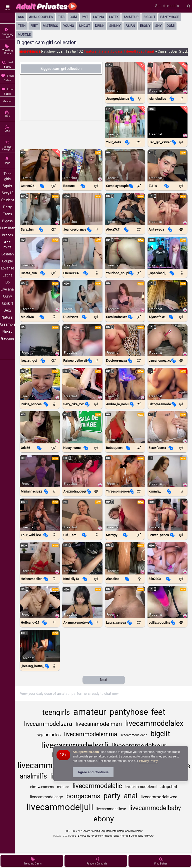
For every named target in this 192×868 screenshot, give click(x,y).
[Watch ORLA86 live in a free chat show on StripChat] (40, 427)
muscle (24, 34)
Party (7, 207)
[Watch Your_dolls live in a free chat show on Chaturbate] (125, 122)
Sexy (8, 310)
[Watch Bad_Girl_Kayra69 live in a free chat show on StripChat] (167, 122)
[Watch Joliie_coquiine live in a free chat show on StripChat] (167, 602)
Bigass (7, 221)
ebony (145, 26)
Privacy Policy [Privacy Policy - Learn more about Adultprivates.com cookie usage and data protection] (148, 761)
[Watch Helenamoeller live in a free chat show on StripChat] (40, 558)
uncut (84, 26)
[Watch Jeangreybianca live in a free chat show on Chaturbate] (125, 78)
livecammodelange (46, 797)
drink (100, 26)
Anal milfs (7, 245)
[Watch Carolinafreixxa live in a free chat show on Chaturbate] (125, 296)
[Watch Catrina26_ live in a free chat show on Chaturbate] (40, 165)
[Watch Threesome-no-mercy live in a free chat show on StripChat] (125, 471)
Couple (7, 261)
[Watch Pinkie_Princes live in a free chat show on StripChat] (40, 384)
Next (104, 680)
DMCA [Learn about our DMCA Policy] (149, 836)
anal (131, 796)
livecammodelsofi (75, 745)
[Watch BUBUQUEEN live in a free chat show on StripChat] (125, 427)
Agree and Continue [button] (93, 772)
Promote (97, 836)
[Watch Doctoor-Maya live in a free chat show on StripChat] (125, 340)
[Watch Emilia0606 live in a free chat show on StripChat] (82, 253)
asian (130, 26)
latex (114, 17)
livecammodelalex (154, 723)
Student (8, 200)
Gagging (7, 338)
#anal (151, 51)
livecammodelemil (141, 787)
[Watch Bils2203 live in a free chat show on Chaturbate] (167, 558)
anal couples (41, 17)
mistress (50, 26)
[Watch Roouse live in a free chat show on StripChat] (82, 165)
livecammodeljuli (60, 807)
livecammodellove (111, 809)
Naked (7, 331)
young (68, 26)
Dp (8, 282)
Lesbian (8, 254)
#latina (106, 51)
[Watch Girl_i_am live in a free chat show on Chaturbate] (82, 515)
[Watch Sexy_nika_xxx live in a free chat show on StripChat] (82, 384)
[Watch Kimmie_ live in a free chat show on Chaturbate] (167, 471)
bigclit (149, 17)
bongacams (83, 796)
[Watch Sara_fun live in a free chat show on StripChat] (40, 209)
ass (21, 17)
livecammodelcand (134, 735)
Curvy (7, 296)
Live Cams (84, 836)
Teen (22, 26)
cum (73, 17)
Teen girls (7, 176)
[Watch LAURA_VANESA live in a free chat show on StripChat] (125, 602)
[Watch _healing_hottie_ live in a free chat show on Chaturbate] (40, 646)
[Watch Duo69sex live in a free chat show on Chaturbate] (82, 296)
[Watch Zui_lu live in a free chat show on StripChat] (167, 165)
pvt (85, 17)
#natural (93, 51)
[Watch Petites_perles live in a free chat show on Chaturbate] (167, 515)
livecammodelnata (51, 765)
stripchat (169, 787)
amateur (131, 17)
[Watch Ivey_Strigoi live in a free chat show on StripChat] (40, 340)
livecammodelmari (99, 724)
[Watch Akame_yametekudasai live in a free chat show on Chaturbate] (82, 602)
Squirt (7, 186)
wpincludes (49, 735)
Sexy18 (8, 193)
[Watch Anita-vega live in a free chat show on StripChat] (167, 209)
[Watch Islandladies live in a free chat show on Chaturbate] (167, 78)
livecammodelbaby (155, 808)
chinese (63, 787)
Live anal (8, 289)
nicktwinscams (42, 787)
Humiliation (7, 228)
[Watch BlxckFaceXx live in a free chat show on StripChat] (167, 427)
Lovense (8, 268)
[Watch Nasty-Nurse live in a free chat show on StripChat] (82, 427)
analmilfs (33, 776)
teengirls (56, 712)
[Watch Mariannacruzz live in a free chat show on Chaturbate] (40, 471)
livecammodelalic (97, 786)
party (112, 796)
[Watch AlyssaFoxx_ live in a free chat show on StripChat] (167, 296)
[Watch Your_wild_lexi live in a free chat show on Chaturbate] (40, 515)
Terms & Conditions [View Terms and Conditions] (132, 836)
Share (73, 836)
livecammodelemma (91, 734)
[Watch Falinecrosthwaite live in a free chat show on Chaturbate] (82, 340)
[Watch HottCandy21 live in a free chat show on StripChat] (40, 602)
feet (34, 26)
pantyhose (170, 17)
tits (61, 17)
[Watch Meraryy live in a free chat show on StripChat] (125, 515)
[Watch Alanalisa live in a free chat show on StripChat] (125, 558)
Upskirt (7, 303)
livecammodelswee (159, 797)
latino (98, 17)
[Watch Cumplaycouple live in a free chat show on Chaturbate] (125, 165)
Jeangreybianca (30, 51)
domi (170, 26)
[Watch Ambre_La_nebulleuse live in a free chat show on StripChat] (125, 384)
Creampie (7, 324)
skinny (115, 26)
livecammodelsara (48, 724)
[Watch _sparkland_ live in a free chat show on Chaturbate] (167, 253)
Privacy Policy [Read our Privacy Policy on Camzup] (111, 836)
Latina (8, 275)
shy (158, 26)
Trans (7, 214)
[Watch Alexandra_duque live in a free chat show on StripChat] (82, 471)
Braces (7, 235)
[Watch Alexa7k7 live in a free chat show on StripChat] (125, 209)
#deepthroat (136, 51)
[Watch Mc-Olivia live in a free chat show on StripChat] (40, 296)
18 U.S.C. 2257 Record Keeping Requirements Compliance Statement (104, 831)
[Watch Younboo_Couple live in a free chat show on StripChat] (125, 253)
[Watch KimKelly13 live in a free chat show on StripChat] (82, 558)
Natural (7, 317)
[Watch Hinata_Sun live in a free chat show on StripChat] (40, 253)
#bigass (119, 51)
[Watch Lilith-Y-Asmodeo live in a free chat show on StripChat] (167, 384)
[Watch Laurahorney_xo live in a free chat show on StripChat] (167, 340)
